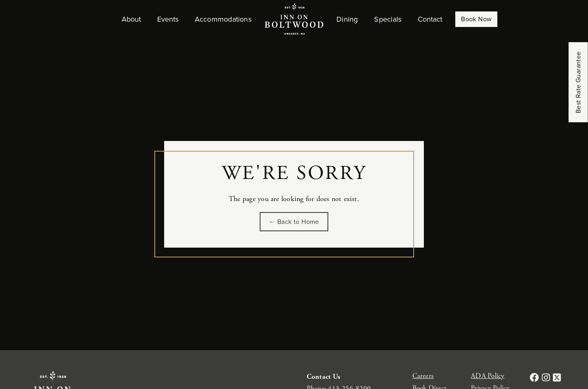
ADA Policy (488, 376)
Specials (388, 19)
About (131, 19)
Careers (423, 376)
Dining (347, 19)
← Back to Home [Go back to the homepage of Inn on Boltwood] (294, 222)
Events (168, 19)
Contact (430, 19)
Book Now (476, 19)
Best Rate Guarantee (578, 83)
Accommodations (223, 19)
